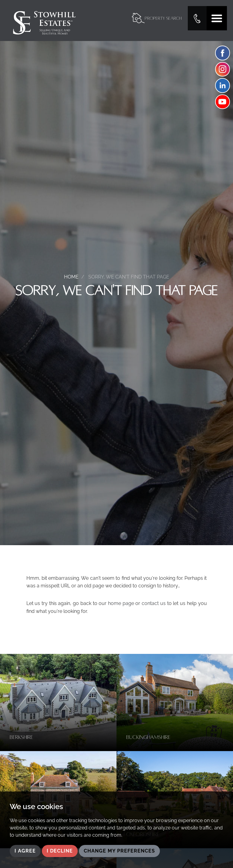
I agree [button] (25, 851)
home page (121, 603)
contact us (154, 603)
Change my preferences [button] (119, 851)
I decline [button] (60, 851)
